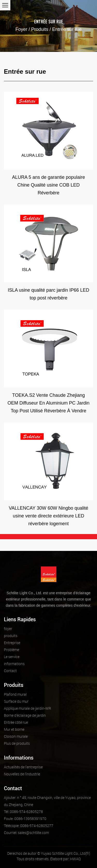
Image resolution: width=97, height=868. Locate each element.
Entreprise (12, 643)
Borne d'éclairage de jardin (25, 715)
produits (11, 636)
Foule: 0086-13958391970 (25, 819)
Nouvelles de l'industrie (22, 774)
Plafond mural (15, 694)
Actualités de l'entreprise (23, 767)
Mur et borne (14, 729)
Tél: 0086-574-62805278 (23, 812)
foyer (8, 629)
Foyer (21, 29)
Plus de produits (17, 743)
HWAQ (75, 859)
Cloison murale (16, 736)
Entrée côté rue (16, 722)
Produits (40, 29)
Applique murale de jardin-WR (27, 708)
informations (14, 664)
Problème (12, 650)
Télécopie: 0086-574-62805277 (29, 826)
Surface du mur (16, 701)
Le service (12, 657)
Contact (10, 671)
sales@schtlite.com (26, 833)
